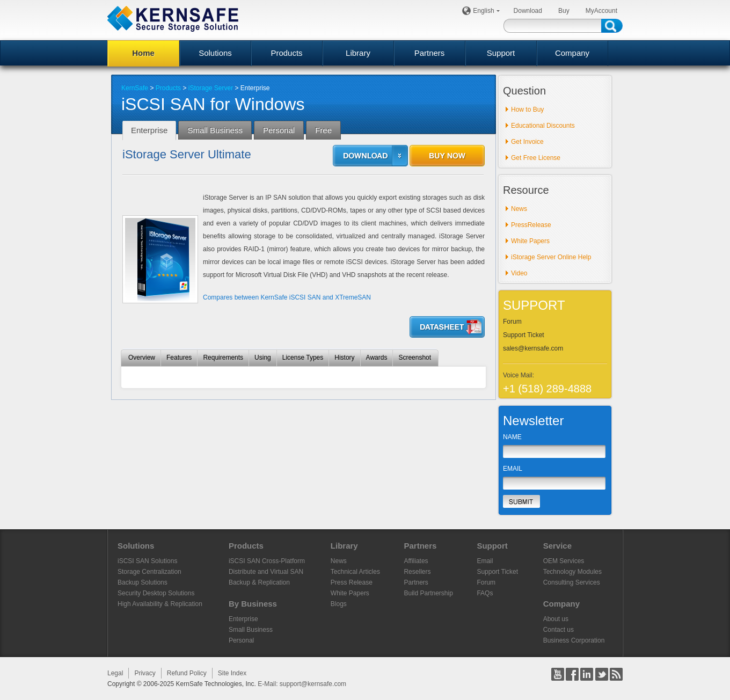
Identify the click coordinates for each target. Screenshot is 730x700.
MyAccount (601, 11)
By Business (253, 604)
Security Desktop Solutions (156, 593)
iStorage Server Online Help (551, 257)
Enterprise (243, 619)
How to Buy (527, 110)
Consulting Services (572, 582)
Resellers (417, 572)
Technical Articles (355, 572)
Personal (241, 640)
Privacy (145, 673)
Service (557, 546)
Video (519, 273)
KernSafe (135, 88)
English (485, 11)
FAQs (485, 593)
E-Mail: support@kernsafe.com (302, 684)
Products (286, 53)
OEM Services (564, 561)
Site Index (232, 673)
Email (485, 561)
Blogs (339, 604)
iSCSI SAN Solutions (147, 561)
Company (572, 53)
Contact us (559, 630)
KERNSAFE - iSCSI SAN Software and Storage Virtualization (173, 19)
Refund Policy (187, 673)
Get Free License (536, 158)
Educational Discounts (543, 126)
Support (501, 53)
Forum (512, 322)
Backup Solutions (143, 582)
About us (556, 619)
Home (143, 53)
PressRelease (531, 225)
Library (358, 53)
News (519, 209)
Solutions (215, 53)
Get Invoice (527, 142)
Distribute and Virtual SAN (266, 572)
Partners (430, 53)
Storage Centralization (149, 572)
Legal (115, 673)
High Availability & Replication (160, 604)
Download (528, 11)
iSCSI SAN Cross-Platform (267, 561)
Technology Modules (572, 572)
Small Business (251, 630)
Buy (564, 11)
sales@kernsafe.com (533, 348)
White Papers (530, 241)
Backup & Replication (259, 582)
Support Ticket (524, 335)
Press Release (352, 582)
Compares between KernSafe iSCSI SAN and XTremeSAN (287, 297)
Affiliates (416, 561)
